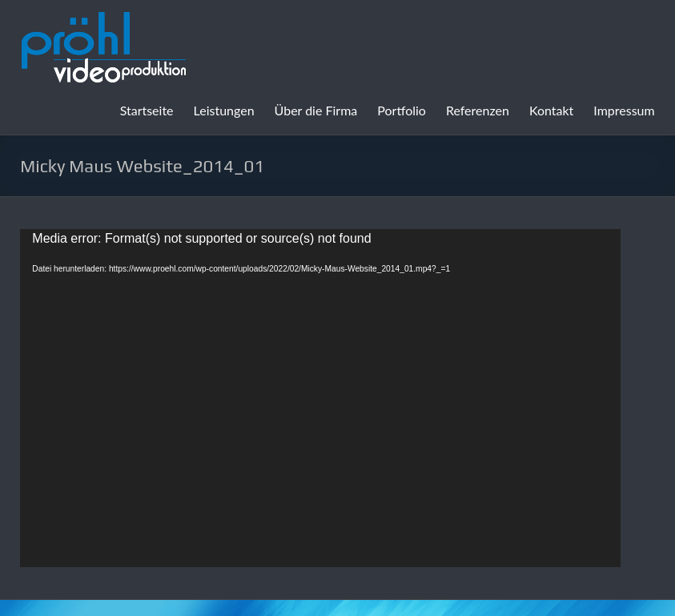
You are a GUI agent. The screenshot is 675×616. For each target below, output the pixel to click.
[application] (320, 398)
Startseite (147, 110)
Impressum (624, 110)
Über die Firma (316, 110)
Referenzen (478, 110)
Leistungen (224, 110)
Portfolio (402, 110)
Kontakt (551, 110)
